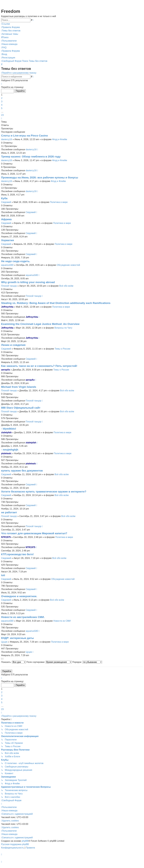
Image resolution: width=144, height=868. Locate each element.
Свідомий (6, 202)
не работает (9, 512)
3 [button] (2, 102)
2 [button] (2, 98)
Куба (4, 198)
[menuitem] (10, 27)
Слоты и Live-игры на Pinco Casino (24, 136)
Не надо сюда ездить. (16, 261)
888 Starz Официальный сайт (21, 408)
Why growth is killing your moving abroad (28, 282)
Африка (6, 219)
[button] (2, 84)
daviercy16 (7, 139)
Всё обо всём (66, 286)
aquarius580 (7, 265)
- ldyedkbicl (9, 429)
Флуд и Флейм (60, 139)
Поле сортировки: (49, 662)
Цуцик (4, 642)
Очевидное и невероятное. (19, 596)
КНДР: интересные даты (17, 638)
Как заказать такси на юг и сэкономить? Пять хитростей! (39, 366)
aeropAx (6, 370)
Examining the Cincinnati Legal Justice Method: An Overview (40, 324)
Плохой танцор (9, 286)
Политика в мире (59, 202)
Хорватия (8, 240)
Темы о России (63, 349)
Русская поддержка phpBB (15, 844)
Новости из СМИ (62, 621)
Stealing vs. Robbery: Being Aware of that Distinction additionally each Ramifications (56, 303)
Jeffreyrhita (7, 307)
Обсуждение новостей (68, 265)
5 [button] (2, 108)
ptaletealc (6, 453)
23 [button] (2, 115)
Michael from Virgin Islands (19, 387)
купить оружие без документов (22, 471)
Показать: (13, 662)
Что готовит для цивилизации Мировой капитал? (34, 533)
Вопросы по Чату (63, 328)
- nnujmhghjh (10, 450)
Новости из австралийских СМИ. (23, 617)
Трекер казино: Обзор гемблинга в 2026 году (31, 157)
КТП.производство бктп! (17, 554)
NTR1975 (6, 537)
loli (3, 575)
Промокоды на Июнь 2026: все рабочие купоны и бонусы (40, 177)
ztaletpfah (6, 432)
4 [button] (2, 105)
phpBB (25, 841)
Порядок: (87, 662)
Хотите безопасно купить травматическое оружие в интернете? (44, 492)
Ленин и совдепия (13, 345)
